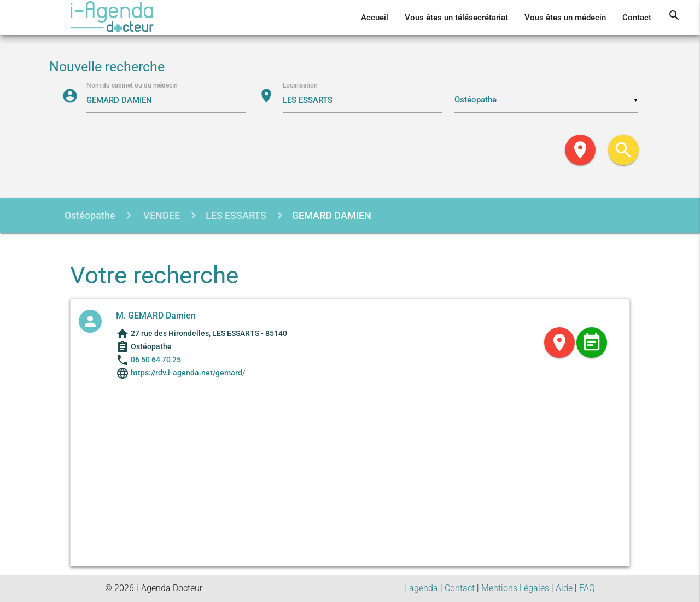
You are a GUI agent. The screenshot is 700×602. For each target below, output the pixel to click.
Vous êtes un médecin (565, 18)
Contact (637, 18)
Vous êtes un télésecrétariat (456, 18)
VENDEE (161, 215)
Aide (564, 588)
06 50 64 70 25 (156, 360)
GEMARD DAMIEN (332, 215)
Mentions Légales (515, 588)
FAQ (587, 588)
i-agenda (421, 588)
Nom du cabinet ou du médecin (132, 85)
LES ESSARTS (236, 215)
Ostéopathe (90, 215)
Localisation (300, 85)
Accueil (375, 18)
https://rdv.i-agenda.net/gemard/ (187, 373)
